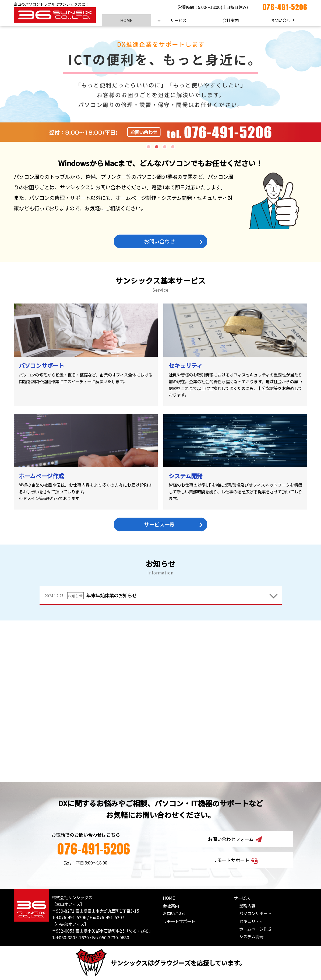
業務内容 (247, 906)
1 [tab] (149, 147)
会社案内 (231, 20)
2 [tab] (157, 147)
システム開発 (251, 936)
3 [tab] (165, 147)
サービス (178, 20)
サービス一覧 (159, 524)
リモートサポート (235, 860)
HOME (126, 20)
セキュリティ (251, 921)
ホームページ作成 (255, 929)
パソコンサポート (255, 913)
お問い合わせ (283, 20)
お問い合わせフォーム (235, 839)
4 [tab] (173, 147)
